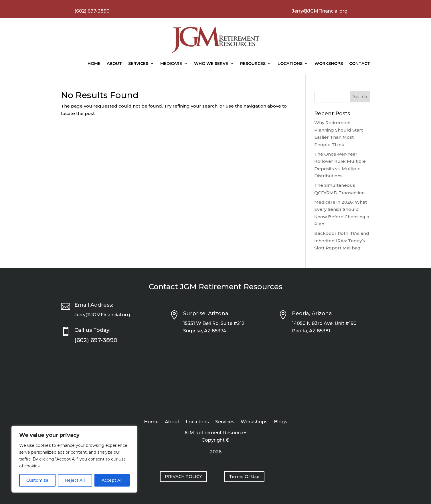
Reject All (75, 480)
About (114, 64)
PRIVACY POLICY (183, 476)
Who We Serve (211, 64)
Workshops (329, 64)
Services (138, 64)
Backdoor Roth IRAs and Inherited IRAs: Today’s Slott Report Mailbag (342, 241)
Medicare (171, 64)
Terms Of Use (244, 476)
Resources (253, 64)
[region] (74, 459)
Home (94, 64)
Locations (290, 64)
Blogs (281, 422)
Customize (37, 480)
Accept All (112, 480)
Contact (360, 64)
